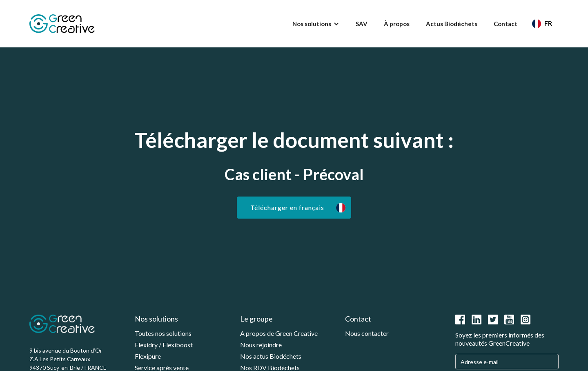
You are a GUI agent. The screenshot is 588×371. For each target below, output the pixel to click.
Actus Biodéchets (452, 24)
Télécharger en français (287, 207)
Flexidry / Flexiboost (164, 345)
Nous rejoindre (261, 345)
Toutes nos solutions (163, 333)
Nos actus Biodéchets (271, 356)
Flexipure (148, 356)
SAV (362, 24)
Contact (506, 24)
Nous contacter (367, 333)
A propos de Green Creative (279, 333)
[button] (316, 24)
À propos (397, 24)
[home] (62, 24)
